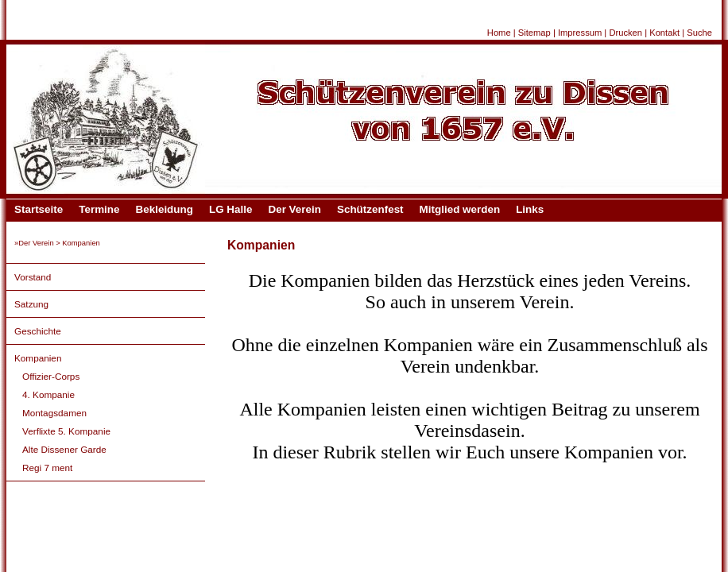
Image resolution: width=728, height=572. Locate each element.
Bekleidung (165, 209)
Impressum (580, 33)
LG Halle (231, 209)
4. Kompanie (48, 394)
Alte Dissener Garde (64, 449)
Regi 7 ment (47, 468)
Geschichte (38, 331)
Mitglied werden (460, 209)
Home (499, 33)
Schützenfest (370, 209)
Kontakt (664, 33)
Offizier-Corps (51, 376)
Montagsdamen (54, 413)
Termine (99, 209)
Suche (699, 33)
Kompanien (38, 358)
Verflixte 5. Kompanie (66, 431)
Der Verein (294, 209)
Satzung (31, 304)
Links (530, 209)
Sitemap (534, 33)
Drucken (625, 33)
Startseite (39, 209)
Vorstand (33, 277)
